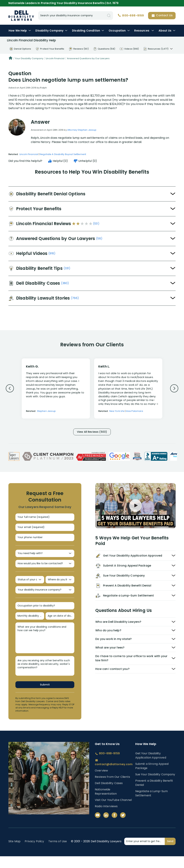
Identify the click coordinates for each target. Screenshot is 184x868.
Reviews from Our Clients (112, 789)
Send (170, 853)
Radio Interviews (106, 818)
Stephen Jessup (46, 411)
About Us (167, 31)
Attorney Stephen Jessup (82, 130)
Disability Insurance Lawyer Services (21, 16)
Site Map (14, 853)
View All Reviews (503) (92, 432)
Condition (88, 31)
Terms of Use (58, 853)
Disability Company (51, 31)
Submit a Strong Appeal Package (152, 778)
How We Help (20, 31)
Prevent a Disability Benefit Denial (154, 794)
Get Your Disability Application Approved (151, 767)
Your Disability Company (29, 58)
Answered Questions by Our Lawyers (88, 58)
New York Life (117, 411)
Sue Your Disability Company (155, 786)
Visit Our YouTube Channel (113, 812)
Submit (45, 696)
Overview (101, 782)
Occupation (119, 31)
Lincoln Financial (55, 58)
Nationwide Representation (106, 803)
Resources (144, 31)
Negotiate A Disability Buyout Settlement (63, 154)
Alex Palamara (134, 411)
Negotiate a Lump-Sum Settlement (151, 805)
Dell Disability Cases (109, 795)
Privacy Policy (34, 853)
